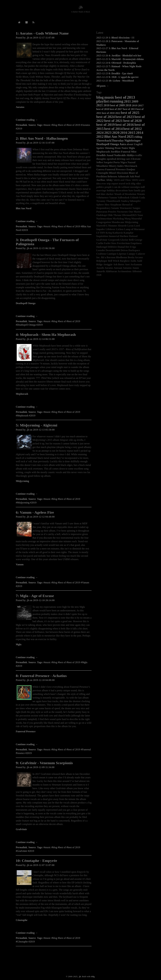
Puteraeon (102, 212)
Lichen (120, 229)
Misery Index (116, 166)
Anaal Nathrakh (116, 155)
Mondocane (118, 222)
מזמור (135, 180)
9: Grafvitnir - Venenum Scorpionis (44, 763)
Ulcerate (136, 159)
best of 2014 (114, 129)
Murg (128, 219)
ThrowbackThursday (110, 141)
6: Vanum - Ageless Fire (35, 512)
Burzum (111, 257)
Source (32, 125)
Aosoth (100, 268)
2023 (108, 133)
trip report (112, 184)
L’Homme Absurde (116, 226)
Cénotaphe (22, 920)
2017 (141, 105)
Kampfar (128, 233)
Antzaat (118, 268)
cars (128, 159)
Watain (141, 194)
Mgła (19, 644)
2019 (135, 105)
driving (121, 159)
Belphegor (102, 261)
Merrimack (131, 166)
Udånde (134, 198)
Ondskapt (102, 215)
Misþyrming (22, 481)
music (109, 97)
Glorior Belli (127, 240)
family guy (139, 190)
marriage (101, 190)
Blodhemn (122, 257)
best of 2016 (125, 125)
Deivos (124, 250)
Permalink (21, 125)
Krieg (109, 233)
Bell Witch (114, 261)
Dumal (121, 247)
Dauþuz (131, 169)
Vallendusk (124, 198)
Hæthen (124, 236)
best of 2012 (133, 129)
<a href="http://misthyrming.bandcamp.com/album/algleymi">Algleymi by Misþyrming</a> (54, 488)
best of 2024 (105, 117)
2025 (130, 137)
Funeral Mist (129, 152)
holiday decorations (117, 190)
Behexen (112, 176)
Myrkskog (118, 219)
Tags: (40, 125)
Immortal (114, 236)
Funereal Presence (26, 731)
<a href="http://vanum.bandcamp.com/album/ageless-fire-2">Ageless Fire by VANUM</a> (54, 571)
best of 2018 (103, 109)
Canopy (131, 254)
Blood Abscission (119, 173)
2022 (118, 113)
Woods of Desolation (125, 194)
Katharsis (118, 233)
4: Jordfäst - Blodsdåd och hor (125, 56)
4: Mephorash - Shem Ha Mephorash (46, 335)
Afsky (109, 180)
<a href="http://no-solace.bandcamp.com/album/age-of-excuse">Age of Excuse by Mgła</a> (54, 651)
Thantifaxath (113, 201)
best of (121, 97)
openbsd (112, 159)
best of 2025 (130, 113)
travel (122, 184)
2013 (131, 97)
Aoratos (20, 107)
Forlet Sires (110, 243)
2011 (127, 101)
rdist (138, 184)
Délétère (112, 247)
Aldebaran (111, 271)
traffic (139, 155)
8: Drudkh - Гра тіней (121, 73)
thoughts (101, 159)
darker (110, 194)
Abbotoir (137, 271)
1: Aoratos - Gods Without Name (42, 33)
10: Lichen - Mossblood (121, 81)
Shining (109, 148)
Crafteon (101, 254)
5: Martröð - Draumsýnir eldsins (126, 59)
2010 (106, 105)
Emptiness (136, 243)
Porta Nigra (120, 162)
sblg (133, 184)
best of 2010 (108, 113)
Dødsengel (102, 247)
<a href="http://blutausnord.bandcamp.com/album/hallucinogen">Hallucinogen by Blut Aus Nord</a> (54, 215)
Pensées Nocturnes (118, 212)
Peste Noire (121, 148)
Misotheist (102, 166)
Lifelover (110, 229)
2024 (100, 133)
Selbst (100, 162)
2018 (128, 105)
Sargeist (108, 162)
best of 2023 (125, 117)
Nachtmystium (104, 219)
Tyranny (101, 201)
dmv (103, 194)
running (116, 101)
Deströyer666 (113, 250)
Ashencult (123, 176)
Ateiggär (108, 264)
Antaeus (127, 268)
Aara (123, 144)
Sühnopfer (135, 201)
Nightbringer (133, 141)
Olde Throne (114, 215)
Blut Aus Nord (24, 208)
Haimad (133, 236)
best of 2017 (116, 109)
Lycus (130, 226)
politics (100, 187)
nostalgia (135, 187)
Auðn (133, 261)
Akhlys (131, 155)
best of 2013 (129, 109)
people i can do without (117, 187)
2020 (116, 133)
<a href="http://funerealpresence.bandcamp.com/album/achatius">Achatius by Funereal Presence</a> (54, 738)
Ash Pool (135, 176)
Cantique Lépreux (116, 254)
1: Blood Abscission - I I (121, 38)
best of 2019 (105, 125)
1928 (99, 275)
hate (131, 190)
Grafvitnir (21, 829)
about (130, 144)
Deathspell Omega (26, 303)
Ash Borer (119, 264)
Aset (127, 264)
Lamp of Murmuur (135, 229)
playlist (103, 101)
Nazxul (131, 162)
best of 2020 (133, 121)
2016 (124, 133)
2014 (140, 133)
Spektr (100, 148)
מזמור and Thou (122, 180)
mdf (143, 187)
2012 (100, 136)
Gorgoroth (114, 240)
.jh (80, 7)
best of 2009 (117, 105)
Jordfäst (115, 152)
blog (100, 97)
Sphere (100, 205)
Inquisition (102, 236)
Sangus (137, 208)
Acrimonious (124, 271)
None (140, 215)
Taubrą (125, 201)
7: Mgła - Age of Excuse (35, 596)
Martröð (101, 226)
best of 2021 (114, 121)
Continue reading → (27, 120)
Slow (107, 205)
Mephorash (22, 394)
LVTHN (101, 233)
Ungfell (138, 144)
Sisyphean (116, 205)
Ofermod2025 (129, 215)
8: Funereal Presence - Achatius (41, 676)
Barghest (125, 261)
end (98, 194)
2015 (132, 133)
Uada (142, 198)
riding (138, 137)
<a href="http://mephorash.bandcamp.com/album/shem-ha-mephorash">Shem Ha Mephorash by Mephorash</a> (54, 401)
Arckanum (136, 264)
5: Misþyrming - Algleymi (36, 425)
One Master (135, 212)
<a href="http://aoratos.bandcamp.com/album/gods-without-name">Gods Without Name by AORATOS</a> (54, 114)
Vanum (20, 564)
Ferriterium (124, 243)
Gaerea (100, 169)
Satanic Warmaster (122, 208)
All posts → (102, 86)
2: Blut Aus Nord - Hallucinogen (42, 138)
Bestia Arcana (135, 257)
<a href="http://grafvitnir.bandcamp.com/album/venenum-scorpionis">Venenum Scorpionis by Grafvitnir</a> (54, 836)
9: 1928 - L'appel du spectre (124, 77)
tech (128, 184)
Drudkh (101, 155)
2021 (100, 105)
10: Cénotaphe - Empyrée (36, 861)
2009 (135, 101)
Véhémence (102, 198)
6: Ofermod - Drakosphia (122, 63)
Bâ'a (103, 257)
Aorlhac (101, 180)
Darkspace (134, 250)
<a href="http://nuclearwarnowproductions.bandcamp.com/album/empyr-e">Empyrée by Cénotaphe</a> (54, 927)
